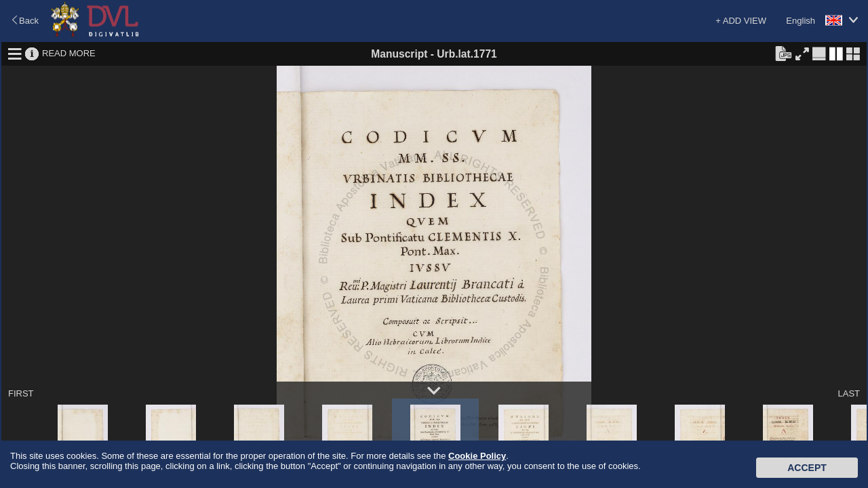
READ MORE (69, 53)
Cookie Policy (477, 456)
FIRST (21, 393)
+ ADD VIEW (741, 21)
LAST (849, 393)
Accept (807, 468)
